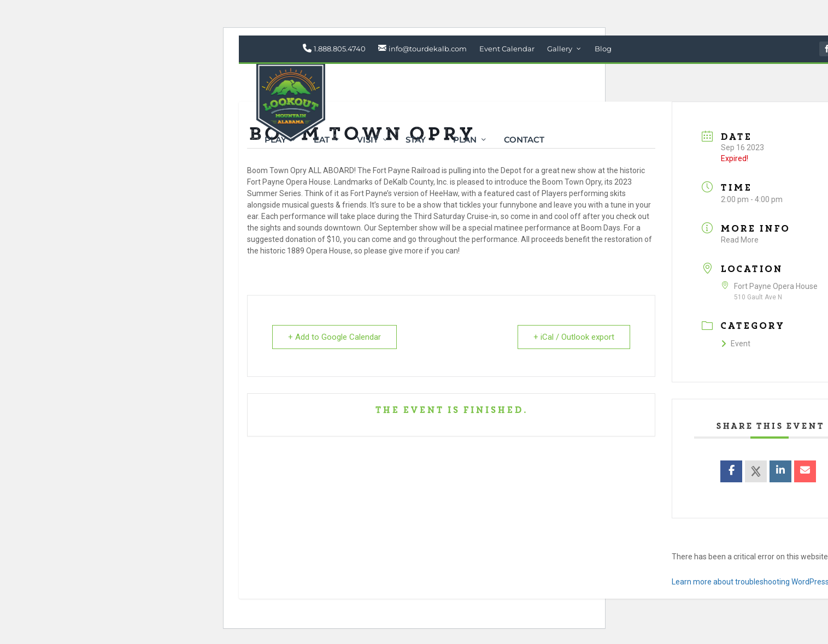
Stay (416, 140)
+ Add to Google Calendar (334, 337)
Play (275, 140)
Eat (322, 140)
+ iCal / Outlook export (574, 337)
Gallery (560, 49)
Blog (603, 49)
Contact (524, 140)
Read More (740, 240)
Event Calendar (507, 49)
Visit (368, 140)
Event (736, 344)
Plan (465, 140)
